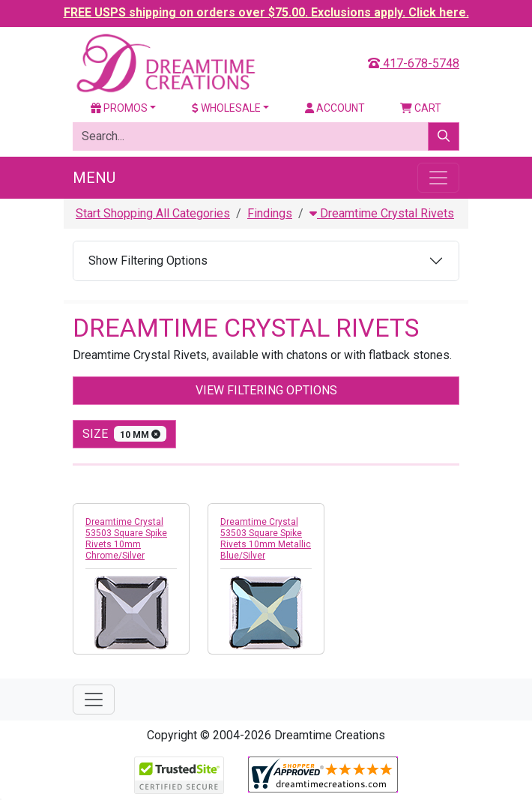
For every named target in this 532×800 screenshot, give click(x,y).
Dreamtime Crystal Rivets (382, 213)
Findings (270, 213)
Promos (119, 108)
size (124, 434)
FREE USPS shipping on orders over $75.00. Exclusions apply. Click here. (266, 12)
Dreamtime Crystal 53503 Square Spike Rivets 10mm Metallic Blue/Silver (266, 539)
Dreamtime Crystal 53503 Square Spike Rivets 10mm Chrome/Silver (126, 539)
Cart (421, 108)
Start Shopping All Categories (153, 213)
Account (335, 108)
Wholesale (226, 108)
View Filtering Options (266, 390)
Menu (94, 178)
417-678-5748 (414, 63)
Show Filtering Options (148, 261)
